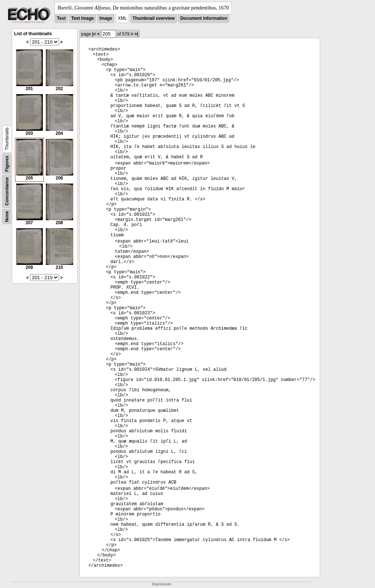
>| (136, 34)
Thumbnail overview (154, 18)
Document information (204, 18)
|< (94, 34)
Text (61, 18)
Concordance (7, 191)
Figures (7, 164)
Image (106, 18)
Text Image (82, 18)
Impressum (161, 584)
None (7, 217)
